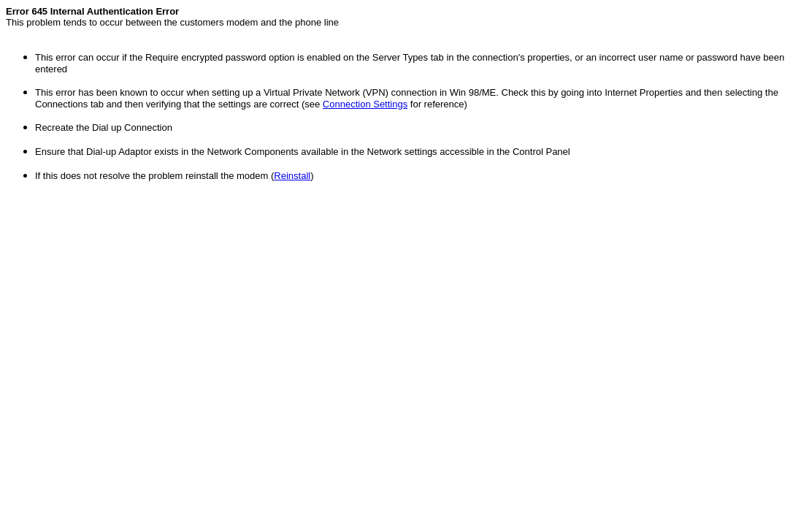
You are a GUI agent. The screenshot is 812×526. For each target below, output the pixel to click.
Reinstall (292, 176)
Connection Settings (365, 104)
